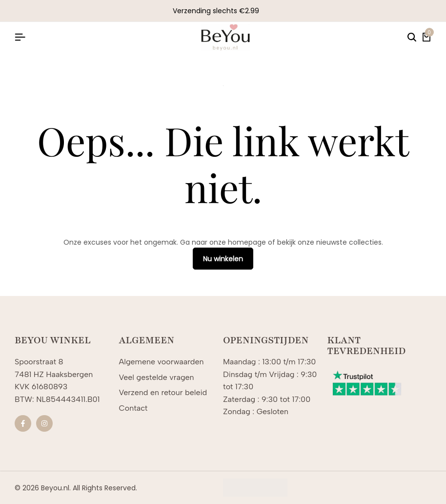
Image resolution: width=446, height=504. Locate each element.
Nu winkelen (223, 259)
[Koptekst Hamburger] (20, 37)
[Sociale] (23, 423)
